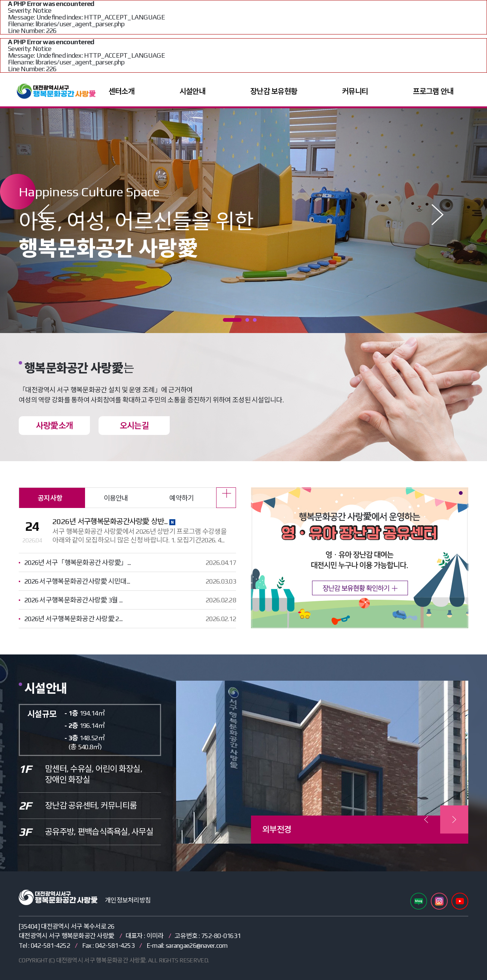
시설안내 (192, 91)
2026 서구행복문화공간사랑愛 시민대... (77, 581)
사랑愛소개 (54, 426)
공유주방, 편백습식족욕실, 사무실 (99, 832)
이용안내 (116, 498)
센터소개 (122, 91)
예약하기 (182, 498)
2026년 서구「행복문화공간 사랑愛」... (78, 562)
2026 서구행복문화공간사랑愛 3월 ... (73, 600)
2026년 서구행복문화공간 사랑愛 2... (73, 619)
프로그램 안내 (433, 91)
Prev (46, 215)
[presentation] (426, 819)
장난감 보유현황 (274, 91)
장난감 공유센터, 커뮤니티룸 (91, 805)
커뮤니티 (355, 91)
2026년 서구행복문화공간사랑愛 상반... (114, 521)
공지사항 (50, 498)
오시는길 (134, 426)
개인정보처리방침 (128, 900)
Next (441, 215)
